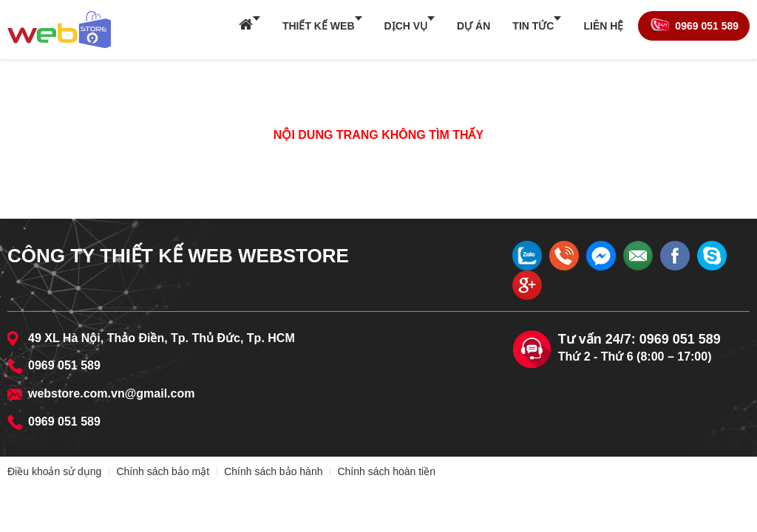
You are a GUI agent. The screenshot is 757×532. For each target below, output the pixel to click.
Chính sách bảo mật (163, 471)
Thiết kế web (319, 26)
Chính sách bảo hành (273, 471)
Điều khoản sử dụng (54, 471)
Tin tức (533, 26)
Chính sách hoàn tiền (386, 471)
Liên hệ (603, 26)
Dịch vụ (406, 26)
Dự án (473, 26)
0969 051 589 (707, 26)
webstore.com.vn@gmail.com (111, 393)
